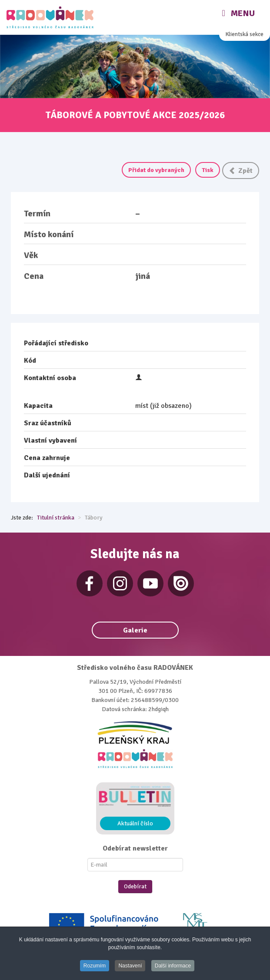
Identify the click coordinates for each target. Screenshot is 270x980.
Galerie (135, 630)
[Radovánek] (51, 17)
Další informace (173, 966)
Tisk (208, 170)
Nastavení (130, 966)
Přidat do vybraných (156, 170)
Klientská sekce (245, 34)
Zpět (241, 171)
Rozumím (95, 966)
